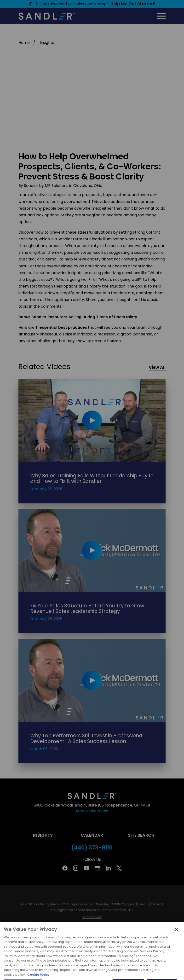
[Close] (176, 938)
